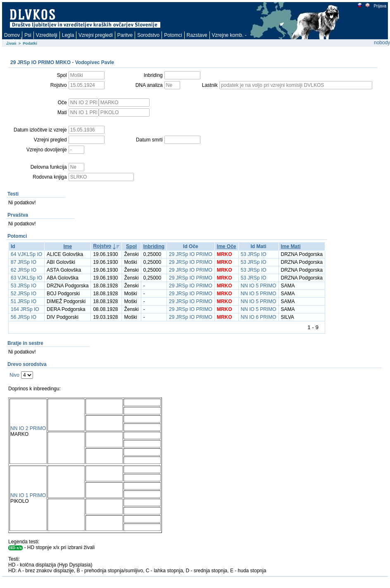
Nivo (14, 375)
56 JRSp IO (24, 317)
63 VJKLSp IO (26, 278)
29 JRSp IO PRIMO (191, 254)
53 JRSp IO (254, 254)
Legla (68, 35)
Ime (68, 246)
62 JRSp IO (24, 270)
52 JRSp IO (24, 294)
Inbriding (154, 246)
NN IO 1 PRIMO (28, 495)
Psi (28, 35)
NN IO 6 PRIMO (259, 317)
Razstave (197, 35)
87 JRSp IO (24, 262)
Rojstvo (102, 246)
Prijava (380, 6)
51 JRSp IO (24, 301)
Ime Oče (227, 246)
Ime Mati (291, 246)
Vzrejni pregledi (96, 35)
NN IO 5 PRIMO (259, 286)
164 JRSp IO (25, 309)
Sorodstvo (148, 35)
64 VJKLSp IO (26, 254)
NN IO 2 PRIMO (28, 428)
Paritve (125, 35)
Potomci (173, 35)
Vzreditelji (47, 35)
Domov (12, 35)
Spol (131, 246)
